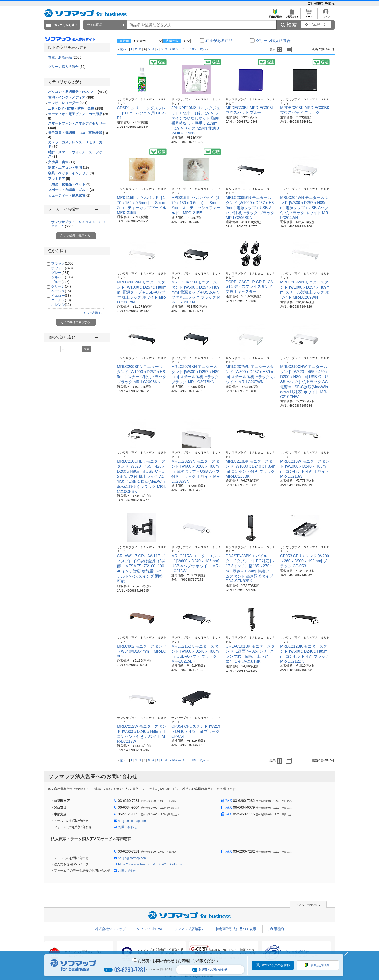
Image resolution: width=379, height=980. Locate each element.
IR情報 (330, 3)
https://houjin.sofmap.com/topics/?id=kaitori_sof (151, 864)
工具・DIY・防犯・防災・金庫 (76, 108)
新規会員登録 (275, 15)
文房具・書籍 (62, 162)
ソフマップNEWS (150, 929)
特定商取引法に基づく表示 (236, 929)
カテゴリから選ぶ (66, 25)
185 (193, 49)
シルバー (62, 277)
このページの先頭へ (308, 905)
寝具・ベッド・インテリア (71, 173)
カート (309, 15)
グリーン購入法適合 (67, 67)
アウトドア (59, 179)
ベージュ (61, 291)
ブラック (63, 263)
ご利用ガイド (292, 15)
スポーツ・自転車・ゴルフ (71, 190)
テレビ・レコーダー (68, 103)
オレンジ (61, 305)
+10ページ (177, 49)
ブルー (60, 282)
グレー (60, 273)
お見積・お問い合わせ (210, 970)
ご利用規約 (316, 3)
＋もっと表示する (92, 313)
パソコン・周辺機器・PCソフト (78, 92)
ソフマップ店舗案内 (189, 929)
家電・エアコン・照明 (69, 168)
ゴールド (61, 300)
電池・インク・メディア (71, 97)
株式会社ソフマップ (110, 929)
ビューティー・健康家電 (69, 195)
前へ (123, 49)
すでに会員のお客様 (276, 965)
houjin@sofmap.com (132, 821)
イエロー (61, 296)
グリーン (61, 286)
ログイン (326, 15)
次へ (203, 49)
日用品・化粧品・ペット (69, 184)
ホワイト (62, 268)
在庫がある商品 (65, 57)
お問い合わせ (128, 827)
